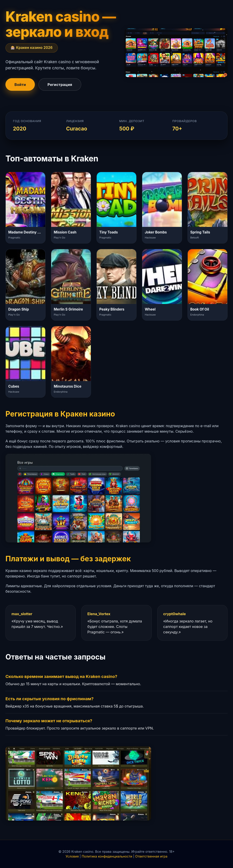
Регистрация (60, 85)
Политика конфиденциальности (107, 856)
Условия (72, 856)
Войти (20, 85)
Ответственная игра (151, 856)
